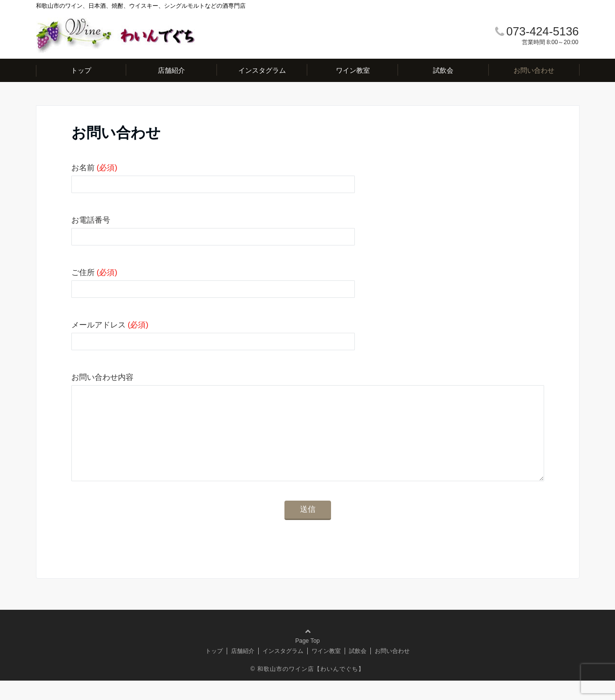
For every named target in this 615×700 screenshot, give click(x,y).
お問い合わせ (534, 70)
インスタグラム (262, 70)
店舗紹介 (171, 70)
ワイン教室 (353, 70)
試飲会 (443, 70)
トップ (81, 70)
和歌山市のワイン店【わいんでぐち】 (311, 688)
